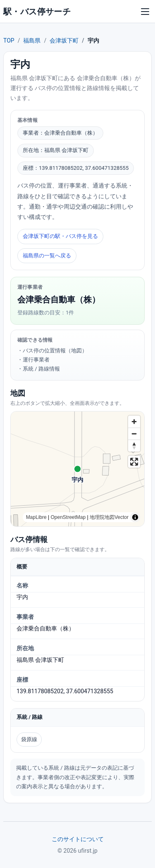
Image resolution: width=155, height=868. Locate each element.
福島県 (32, 40)
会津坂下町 (64, 40)
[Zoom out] (134, 434)
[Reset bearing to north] (134, 446)
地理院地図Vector (109, 517)
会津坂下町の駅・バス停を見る (60, 236)
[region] (77, 469)
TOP (9, 40)
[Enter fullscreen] (134, 462)
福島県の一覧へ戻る (47, 256)
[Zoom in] (134, 422)
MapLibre (36, 517)
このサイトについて (78, 839)
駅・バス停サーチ (37, 12)
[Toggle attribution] (135, 517)
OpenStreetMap (68, 517)
